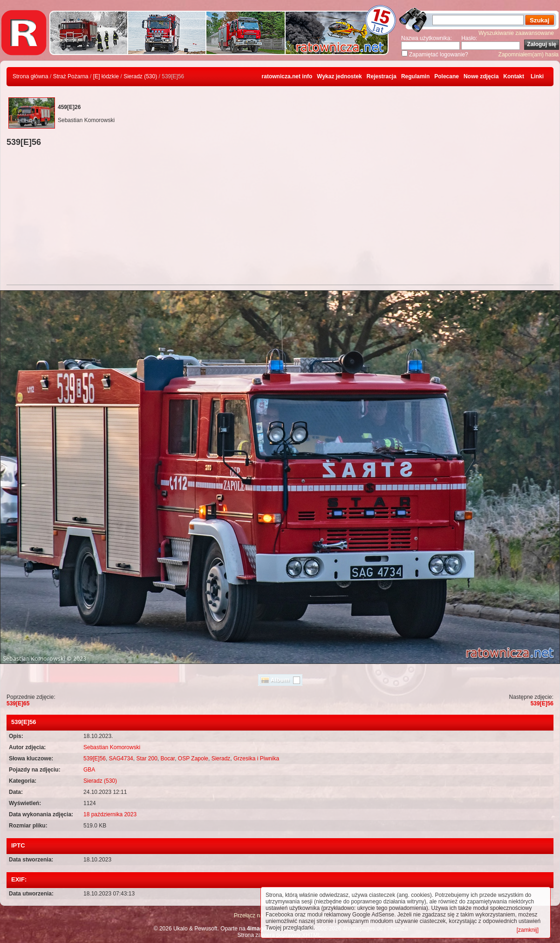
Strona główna (31, 76)
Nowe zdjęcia (481, 76)
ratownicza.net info (287, 76)
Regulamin (415, 76)
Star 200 (147, 758)
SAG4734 (121, 758)
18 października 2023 (110, 814)
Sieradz (221, 758)
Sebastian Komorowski (112, 747)
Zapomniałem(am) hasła (529, 55)
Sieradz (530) (140, 76)
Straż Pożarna (71, 76)
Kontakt (514, 76)
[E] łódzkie (106, 76)
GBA (89, 770)
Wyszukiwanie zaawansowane (516, 33)
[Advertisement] (280, 217)
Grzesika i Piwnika (256, 758)
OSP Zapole (193, 758)
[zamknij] (528, 930)
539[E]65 (18, 704)
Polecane (447, 76)
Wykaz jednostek (339, 76)
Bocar (167, 758)
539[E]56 (542, 704)
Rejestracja (382, 76)
